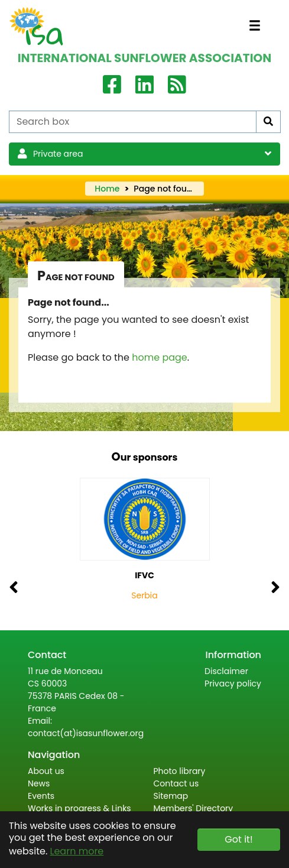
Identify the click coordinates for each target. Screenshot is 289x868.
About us (46, 771)
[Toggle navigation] (255, 25)
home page (160, 357)
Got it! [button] (238, 839)
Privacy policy (233, 684)
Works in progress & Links (79, 808)
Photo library (180, 771)
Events (41, 796)
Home (107, 189)
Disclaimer (226, 671)
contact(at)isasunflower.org (86, 733)
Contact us (176, 783)
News (39, 783)
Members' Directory (194, 808)
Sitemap (171, 796)
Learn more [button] (77, 851)
